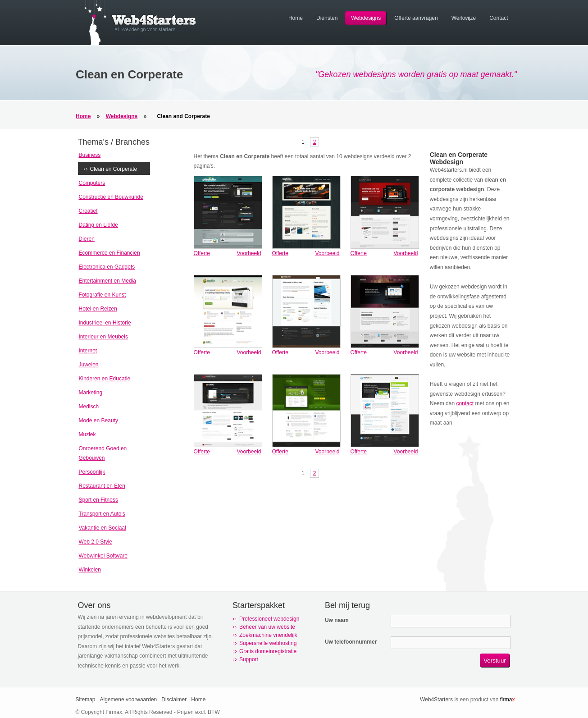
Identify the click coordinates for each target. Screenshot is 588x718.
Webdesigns (122, 116)
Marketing (91, 393)
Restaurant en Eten (102, 486)
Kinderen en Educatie (105, 379)
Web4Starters (436, 700)
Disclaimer (174, 700)
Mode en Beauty (98, 421)
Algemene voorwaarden (129, 700)
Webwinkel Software (103, 556)
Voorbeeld (249, 253)
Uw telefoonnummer (351, 642)
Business (90, 155)
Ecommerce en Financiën (109, 253)
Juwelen (89, 365)
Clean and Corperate (184, 116)
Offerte (202, 253)
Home (83, 116)
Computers (92, 183)
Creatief (88, 211)
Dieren (87, 239)
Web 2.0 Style (96, 542)
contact (465, 403)
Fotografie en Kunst (103, 295)
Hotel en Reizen (98, 309)
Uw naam (337, 620)
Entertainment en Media (107, 281)
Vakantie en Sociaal (103, 528)
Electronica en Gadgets (107, 267)
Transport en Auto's (102, 514)
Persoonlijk (92, 472)
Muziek (87, 434)
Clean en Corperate (114, 169)
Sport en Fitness (98, 500)
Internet (88, 351)
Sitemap (86, 700)
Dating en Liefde (98, 225)
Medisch (89, 407)
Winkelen (90, 570)
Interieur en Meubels (103, 337)
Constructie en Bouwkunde (111, 197)
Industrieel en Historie (105, 323)
